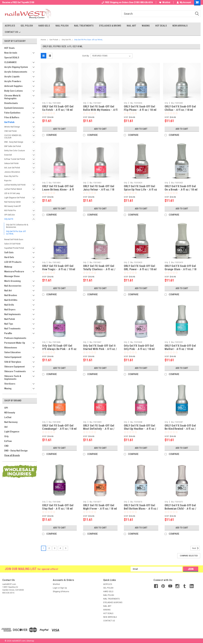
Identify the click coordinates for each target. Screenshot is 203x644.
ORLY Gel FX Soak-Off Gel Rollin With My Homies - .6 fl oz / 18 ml (100, 110)
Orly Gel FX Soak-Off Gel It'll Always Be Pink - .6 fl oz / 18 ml (59, 349)
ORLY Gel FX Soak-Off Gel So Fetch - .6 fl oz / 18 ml (58, 108)
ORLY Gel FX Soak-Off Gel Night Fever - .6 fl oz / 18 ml (100, 507)
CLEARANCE (10, 62)
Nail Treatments (12, 329)
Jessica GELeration (12, 172)
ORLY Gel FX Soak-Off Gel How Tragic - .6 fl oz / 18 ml (59, 268)
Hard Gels (9, 257)
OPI (6, 408)
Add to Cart (59, 129)
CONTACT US (13, 32)
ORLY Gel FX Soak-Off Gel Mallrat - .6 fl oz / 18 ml (180, 347)
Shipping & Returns (61, 592)
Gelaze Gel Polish (11, 163)
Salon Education (12, 352)
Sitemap (30, 641)
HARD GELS (44, 26)
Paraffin (8, 333)
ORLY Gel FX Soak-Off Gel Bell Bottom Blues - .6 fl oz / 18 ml (141, 509)
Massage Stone (12, 276)
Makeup (8, 267)
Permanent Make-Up (15, 343)
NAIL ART (131, 26)
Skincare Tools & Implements (13, 378)
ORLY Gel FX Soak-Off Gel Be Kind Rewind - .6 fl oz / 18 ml (180, 429)
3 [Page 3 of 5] (55, 548)
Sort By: (86, 56)
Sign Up (64, 588)
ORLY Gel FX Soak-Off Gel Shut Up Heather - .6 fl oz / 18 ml (140, 429)
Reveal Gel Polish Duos (14, 239)
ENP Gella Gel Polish (13, 146)
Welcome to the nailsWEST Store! (18, 2)
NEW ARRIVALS (180, 26)
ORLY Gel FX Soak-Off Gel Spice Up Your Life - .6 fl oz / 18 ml (140, 189)
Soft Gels (9, 252)
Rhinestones (11, 348)
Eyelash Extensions (14, 108)
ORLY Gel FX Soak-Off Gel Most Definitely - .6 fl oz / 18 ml (99, 429)
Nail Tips (9, 324)
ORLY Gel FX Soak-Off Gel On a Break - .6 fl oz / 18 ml (181, 188)
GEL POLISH (27, 26)
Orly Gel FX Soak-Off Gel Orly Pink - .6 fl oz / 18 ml (139, 347)
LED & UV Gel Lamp (12, 193)
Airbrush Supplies (13, 86)
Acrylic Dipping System (16, 67)
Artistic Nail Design (12, 127)
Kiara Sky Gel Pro (11, 176)
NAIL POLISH (62, 26)
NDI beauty (10, 413)
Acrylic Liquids (12, 77)
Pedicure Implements (15, 338)
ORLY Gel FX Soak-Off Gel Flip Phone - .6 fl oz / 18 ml (140, 108)
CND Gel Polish (10, 131)
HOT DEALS (161, 26)
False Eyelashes (12, 113)
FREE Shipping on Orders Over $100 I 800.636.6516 (127, 2)
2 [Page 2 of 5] (49, 548)
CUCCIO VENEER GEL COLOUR (13, 136)
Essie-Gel (8, 155)
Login (55, 588)
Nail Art (8, 291)
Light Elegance (12, 432)
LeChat (8, 417)
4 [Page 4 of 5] (60, 548)
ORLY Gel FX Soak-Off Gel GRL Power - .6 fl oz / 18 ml (140, 268)
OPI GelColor (10, 215)
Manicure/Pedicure (14, 272)
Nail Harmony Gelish (12, 202)
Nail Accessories (13, 286)
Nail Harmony (11, 422)
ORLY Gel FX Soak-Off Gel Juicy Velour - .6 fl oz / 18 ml (99, 189)
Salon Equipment (13, 357)
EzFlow (8, 441)
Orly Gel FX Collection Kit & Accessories (17, 226)
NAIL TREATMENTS (84, 26)
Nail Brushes (11, 295)
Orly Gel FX (9, 219)
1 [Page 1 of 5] (44, 548)
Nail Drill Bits (11, 300)
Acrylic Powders (13, 81)
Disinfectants (11, 103)
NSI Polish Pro (10, 210)
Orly (6, 436)
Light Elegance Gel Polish (15, 198)
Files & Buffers (12, 117)
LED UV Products (13, 262)
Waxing (8, 388)
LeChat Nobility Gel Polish (15, 185)
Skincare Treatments (15, 371)
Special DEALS (12, 58)
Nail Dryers (10, 310)
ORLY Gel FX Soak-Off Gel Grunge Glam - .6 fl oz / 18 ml (180, 269)
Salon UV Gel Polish (12, 244)
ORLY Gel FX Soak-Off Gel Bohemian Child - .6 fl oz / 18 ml (180, 509)
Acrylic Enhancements (16, 72)
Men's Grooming (12, 281)
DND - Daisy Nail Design (14, 142)
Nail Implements (12, 314)
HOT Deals (9, 48)
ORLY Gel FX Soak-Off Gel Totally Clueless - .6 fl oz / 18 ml (99, 269)
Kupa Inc (8, 180)
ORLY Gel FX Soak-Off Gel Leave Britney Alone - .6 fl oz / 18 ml (58, 189)
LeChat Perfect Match (13, 189)
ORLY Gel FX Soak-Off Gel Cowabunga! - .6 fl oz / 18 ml (59, 427)
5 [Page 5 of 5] (66, 548)
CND (6, 446)
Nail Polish (10, 319)
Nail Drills (9, 305)
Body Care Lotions (13, 91)
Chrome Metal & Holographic (12, 97)
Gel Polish (9, 122)
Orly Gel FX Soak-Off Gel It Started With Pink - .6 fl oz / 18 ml (100, 349)
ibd (6, 427)
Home (43, 40)
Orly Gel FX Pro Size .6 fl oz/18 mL (16, 233)
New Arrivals (11, 53)
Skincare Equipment (15, 367)
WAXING (146, 26)
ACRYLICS (10, 26)
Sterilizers (10, 384)
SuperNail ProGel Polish (14, 248)
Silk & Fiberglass (13, 362)
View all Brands (12, 455)
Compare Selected (189, 556)
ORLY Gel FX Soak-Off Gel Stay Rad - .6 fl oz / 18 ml (58, 507)
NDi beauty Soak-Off (13, 206)
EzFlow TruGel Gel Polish (15, 159)
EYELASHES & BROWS (110, 26)
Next (196, 548)
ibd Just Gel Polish (12, 168)
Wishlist (165, 2)
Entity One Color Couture (15, 150)
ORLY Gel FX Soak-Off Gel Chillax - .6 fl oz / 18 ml (180, 108)
